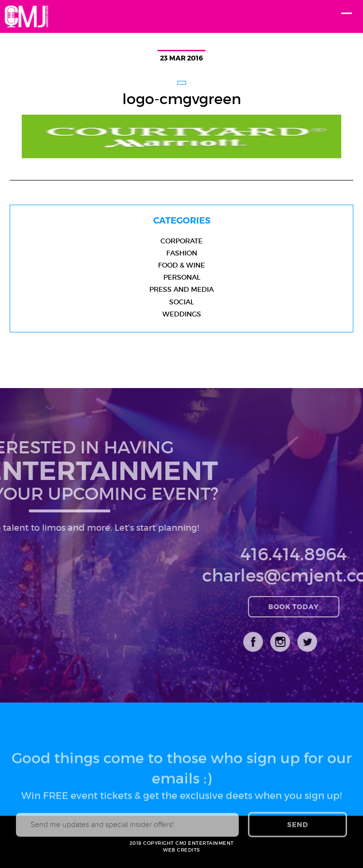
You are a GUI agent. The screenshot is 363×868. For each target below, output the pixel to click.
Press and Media (181, 289)
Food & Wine (181, 265)
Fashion (182, 253)
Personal (182, 277)
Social (181, 302)
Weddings (182, 314)
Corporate (181, 241)
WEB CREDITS (181, 850)
